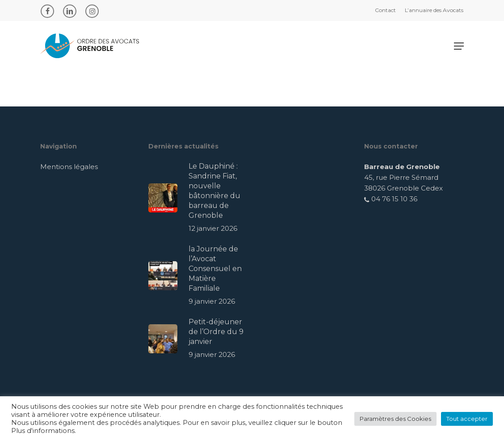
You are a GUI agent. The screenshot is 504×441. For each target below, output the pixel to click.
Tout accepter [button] (467, 419)
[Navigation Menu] (459, 46)
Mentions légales (69, 167)
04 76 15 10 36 (391, 199)
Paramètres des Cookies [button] (395, 419)
